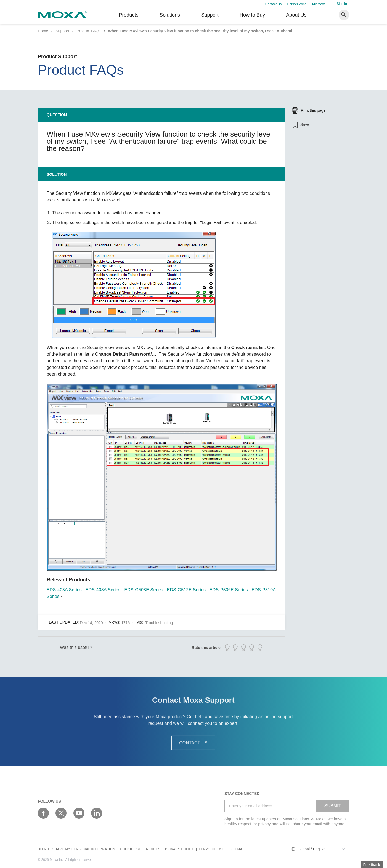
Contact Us (273, 4)
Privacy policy (180, 849)
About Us (296, 15)
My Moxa (319, 4)
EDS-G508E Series (144, 590)
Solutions (170, 15)
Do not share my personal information (77, 849)
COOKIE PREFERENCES (140, 849)
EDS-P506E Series (229, 590)
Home (43, 31)
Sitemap (237, 849)
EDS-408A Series (103, 590)
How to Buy (252, 15)
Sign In (342, 4)
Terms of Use (212, 849)
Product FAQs (88, 31)
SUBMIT (333, 806)
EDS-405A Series (64, 590)
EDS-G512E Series (186, 590)
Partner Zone (297, 4)
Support (210, 15)
